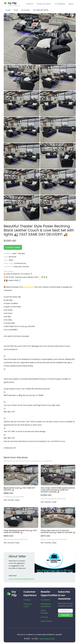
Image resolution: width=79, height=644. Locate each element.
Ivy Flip (8, 10)
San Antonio (26, 10)
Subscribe (65, 615)
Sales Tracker (46, 621)
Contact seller (13, 247)
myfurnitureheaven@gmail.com (21, 579)
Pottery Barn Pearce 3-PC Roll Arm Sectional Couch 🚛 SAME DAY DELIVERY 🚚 (58, 531)
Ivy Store (44, 617)
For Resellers (60, 4)
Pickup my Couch (44, 4)
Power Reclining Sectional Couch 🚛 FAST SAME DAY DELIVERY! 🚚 (20, 531)
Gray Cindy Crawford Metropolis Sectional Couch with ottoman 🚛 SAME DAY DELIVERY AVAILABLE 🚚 (58, 490)
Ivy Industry (45, 600)
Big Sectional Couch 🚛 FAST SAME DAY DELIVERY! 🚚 (19, 489)
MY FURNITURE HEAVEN (41, 10)
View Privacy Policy (47, 639)
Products (30, 4)
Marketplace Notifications (46, 605)
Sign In (71, 4)
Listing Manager (44, 612)
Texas (16, 10)
